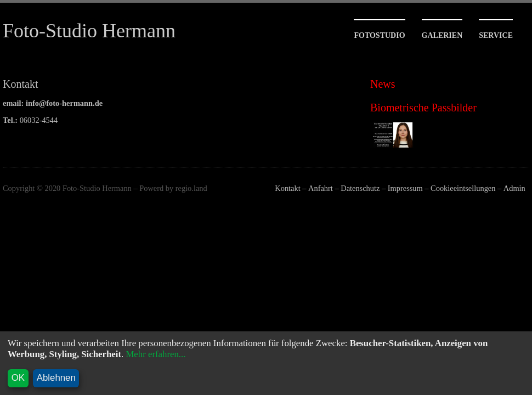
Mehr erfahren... (155, 354)
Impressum (405, 188)
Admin (514, 188)
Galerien (442, 35)
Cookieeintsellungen (463, 188)
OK (18, 378)
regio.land (191, 188)
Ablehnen (56, 378)
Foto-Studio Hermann (89, 31)
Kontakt (287, 188)
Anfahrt (321, 188)
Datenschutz (360, 188)
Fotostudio (379, 35)
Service (496, 35)
